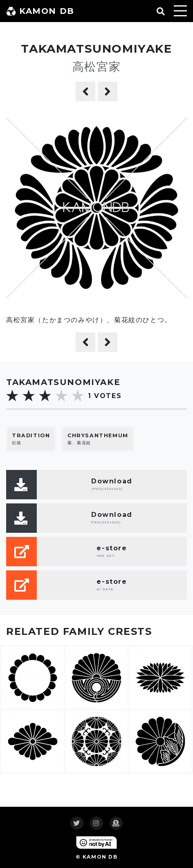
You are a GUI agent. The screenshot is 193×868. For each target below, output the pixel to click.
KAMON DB (40, 11)
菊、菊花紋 (98, 439)
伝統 (31, 439)
